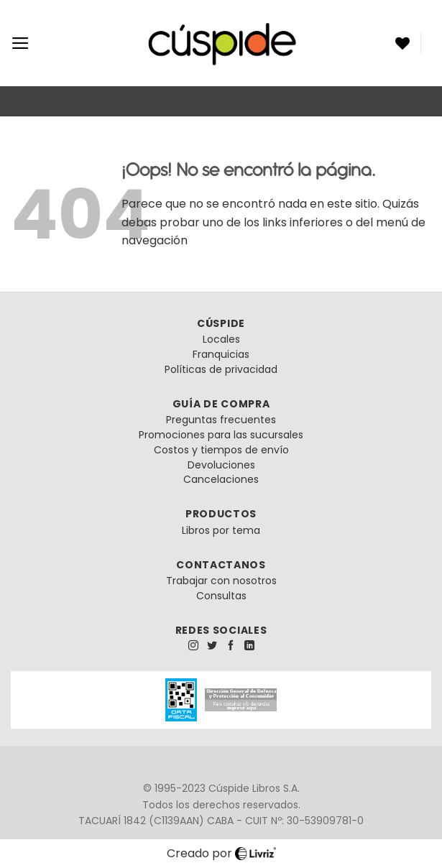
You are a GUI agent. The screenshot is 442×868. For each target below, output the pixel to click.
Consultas (221, 596)
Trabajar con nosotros (221, 581)
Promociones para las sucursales (221, 435)
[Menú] (20, 43)
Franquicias (221, 354)
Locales (221, 339)
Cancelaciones (221, 479)
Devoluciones (221, 465)
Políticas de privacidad (221, 369)
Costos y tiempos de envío (221, 450)
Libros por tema (221, 530)
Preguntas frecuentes (221, 420)
